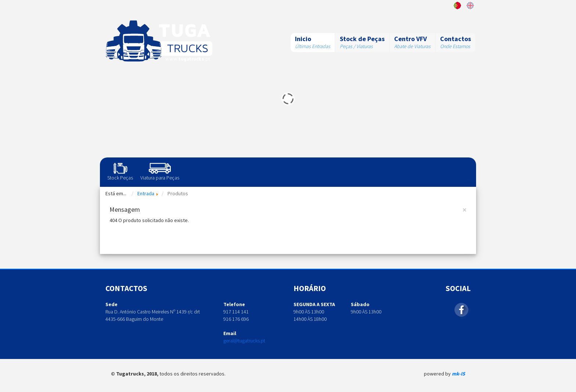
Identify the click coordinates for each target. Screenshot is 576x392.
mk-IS (458, 374)
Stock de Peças (362, 39)
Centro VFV (411, 39)
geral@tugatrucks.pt (244, 341)
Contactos (456, 39)
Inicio (303, 39)
